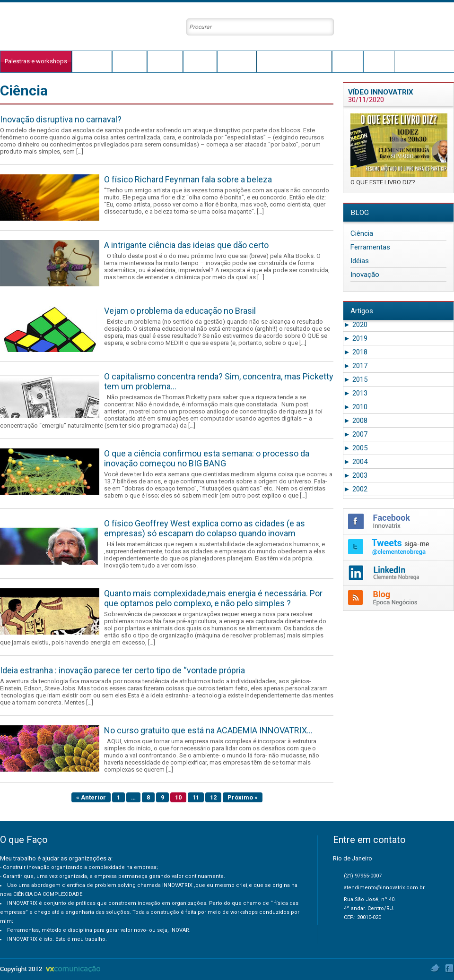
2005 (355, 448)
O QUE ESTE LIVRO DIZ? (383, 182)
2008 (355, 421)
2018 (355, 352)
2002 (355, 489)
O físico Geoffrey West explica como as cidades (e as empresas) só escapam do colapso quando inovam (205, 528)
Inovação (365, 275)
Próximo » (243, 797)
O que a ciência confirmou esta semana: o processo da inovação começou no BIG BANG (207, 458)
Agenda (348, 61)
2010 (355, 407)
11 (196, 797)
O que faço (92, 61)
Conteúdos (237, 61)
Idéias (360, 261)
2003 (355, 475)
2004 (355, 462)
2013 (355, 393)
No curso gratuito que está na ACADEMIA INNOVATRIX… (208, 730)
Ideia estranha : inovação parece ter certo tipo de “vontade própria (122, 670)
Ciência (362, 233)
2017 (355, 366)
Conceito (200, 61)
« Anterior (91, 797)
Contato (379, 61)
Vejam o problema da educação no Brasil (180, 311)
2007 (355, 434)
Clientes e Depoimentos (294, 61)
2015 (355, 379)
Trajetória (130, 61)
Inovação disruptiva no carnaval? (61, 119)
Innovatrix (165, 61)
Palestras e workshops (36, 61)
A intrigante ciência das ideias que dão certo (186, 245)
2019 (355, 338)
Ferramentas (370, 247)
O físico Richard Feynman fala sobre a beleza (188, 179)
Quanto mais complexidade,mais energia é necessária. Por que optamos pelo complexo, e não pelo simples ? (213, 598)
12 (213, 797)
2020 (355, 325)
